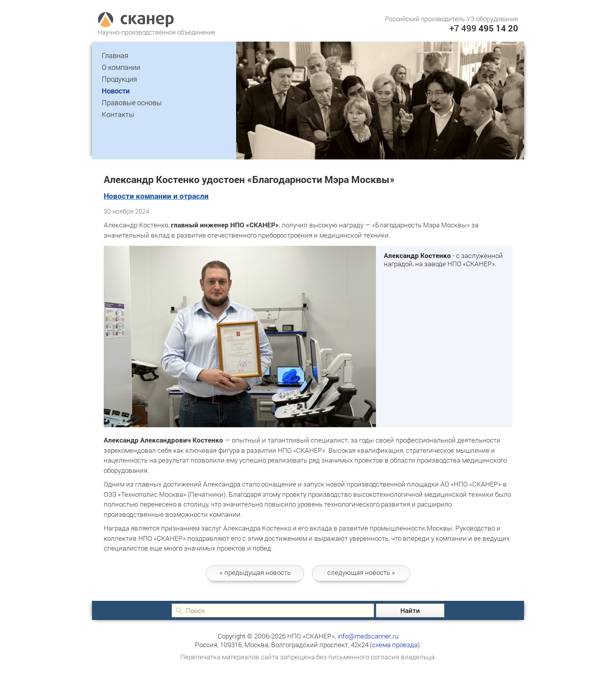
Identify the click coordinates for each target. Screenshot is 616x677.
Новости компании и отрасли (156, 196)
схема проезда (395, 645)
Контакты (118, 114)
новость (255, 572)
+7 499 (484, 28)
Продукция (119, 79)
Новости (116, 91)
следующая (361, 572)
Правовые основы (132, 102)
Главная (115, 55)
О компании (121, 67)
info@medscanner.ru (368, 636)
